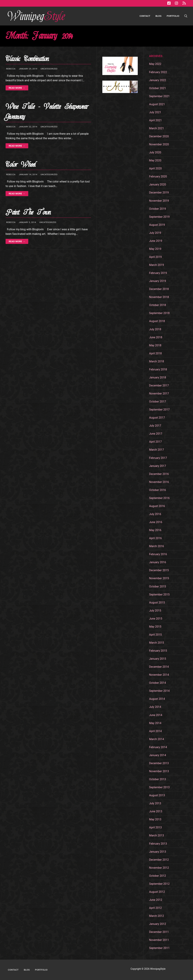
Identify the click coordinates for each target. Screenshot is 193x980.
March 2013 (156, 835)
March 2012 (156, 916)
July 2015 (155, 611)
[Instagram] (176, 3)
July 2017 (155, 426)
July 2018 (155, 329)
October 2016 (157, 490)
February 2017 (158, 458)
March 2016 (156, 546)
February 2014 (158, 747)
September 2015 (159, 595)
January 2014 (158, 755)
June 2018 (156, 337)
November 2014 (159, 675)
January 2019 (158, 281)
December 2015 (159, 570)
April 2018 (155, 353)
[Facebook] (169, 3)
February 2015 (158, 651)
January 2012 (158, 924)
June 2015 (156, 619)
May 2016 (155, 530)
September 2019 (159, 217)
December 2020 (159, 136)
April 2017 (155, 442)
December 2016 (159, 474)
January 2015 (158, 659)
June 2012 (156, 900)
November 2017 (159, 394)
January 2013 (158, 852)
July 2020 (155, 152)
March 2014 (156, 739)
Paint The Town (28, 212)
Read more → (17, 88)
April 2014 (155, 731)
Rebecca (11, 69)
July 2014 (155, 707)
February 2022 (158, 72)
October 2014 (157, 683)
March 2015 (156, 643)
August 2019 (157, 225)
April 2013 (155, 827)
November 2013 (159, 771)
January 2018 (158, 377)
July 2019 (155, 233)
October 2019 (157, 209)
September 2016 (159, 498)
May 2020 (155, 160)
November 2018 (159, 297)
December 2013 (159, 763)
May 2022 (155, 64)
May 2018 (155, 345)
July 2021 (155, 112)
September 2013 (159, 787)
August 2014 (157, 699)
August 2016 (157, 506)
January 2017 (158, 466)
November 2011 (159, 940)
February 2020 (158, 176)
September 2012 (159, 884)
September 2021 (159, 96)
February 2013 (158, 844)
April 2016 (155, 538)
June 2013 (156, 811)
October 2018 (157, 305)
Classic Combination (27, 59)
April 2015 (155, 635)
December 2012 (159, 860)
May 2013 (155, 819)
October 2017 (157, 402)
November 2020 (159, 144)
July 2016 (155, 514)
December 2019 (159, 193)
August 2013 (157, 795)
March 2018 (156, 361)
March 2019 (156, 265)
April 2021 (155, 120)
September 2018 (159, 313)
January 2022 (158, 80)
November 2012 (159, 868)
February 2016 (158, 554)
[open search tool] (186, 16)
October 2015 (157, 586)
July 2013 (155, 803)
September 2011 (159, 948)
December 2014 (159, 667)
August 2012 (157, 892)
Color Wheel (21, 165)
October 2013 (157, 779)
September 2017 (159, 410)
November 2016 (159, 482)
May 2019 (155, 249)
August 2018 (157, 321)
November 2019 (159, 201)
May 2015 (155, 627)
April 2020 (155, 168)
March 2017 (156, 450)
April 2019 (155, 257)
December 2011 (159, 932)
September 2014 (159, 691)
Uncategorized (49, 69)
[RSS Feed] (184, 3)
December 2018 (159, 289)
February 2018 (158, 369)
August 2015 (157, 603)
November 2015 (159, 578)
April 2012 (155, 908)
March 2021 (156, 128)
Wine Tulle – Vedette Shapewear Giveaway (47, 112)
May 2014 (155, 723)
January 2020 (158, 185)
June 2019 (156, 241)
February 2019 (158, 273)
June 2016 (156, 522)
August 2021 (157, 104)
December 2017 (159, 385)
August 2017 (157, 418)
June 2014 (156, 715)
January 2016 (158, 562)
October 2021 (157, 88)
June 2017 (156, 434)
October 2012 (157, 876)
